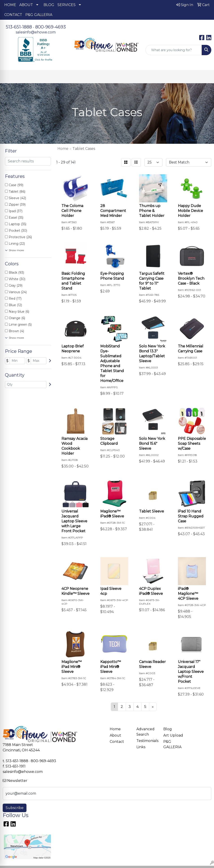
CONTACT (13, 15)
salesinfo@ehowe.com (36, 32)
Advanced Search (145, 732)
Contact (117, 742)
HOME (10, 5)
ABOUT (26, 5)
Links (141, 747)
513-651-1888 (19, 27)
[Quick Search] (174, 50)
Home (115, 729)
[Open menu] (205, 77)
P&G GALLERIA (39, 15)
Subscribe (15, 808)
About (115, 735)
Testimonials (147, 741)
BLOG (49, 5)
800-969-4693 (50, 27)
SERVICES (67, 5)
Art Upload (173, 735)
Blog (168, 729)
